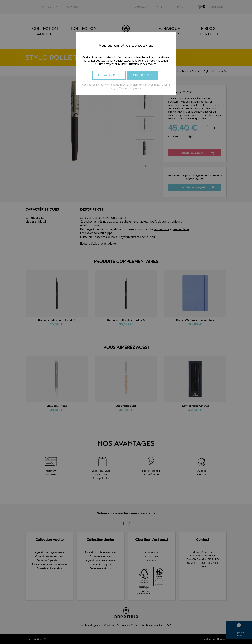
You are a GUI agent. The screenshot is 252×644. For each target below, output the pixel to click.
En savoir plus (109, 75)
